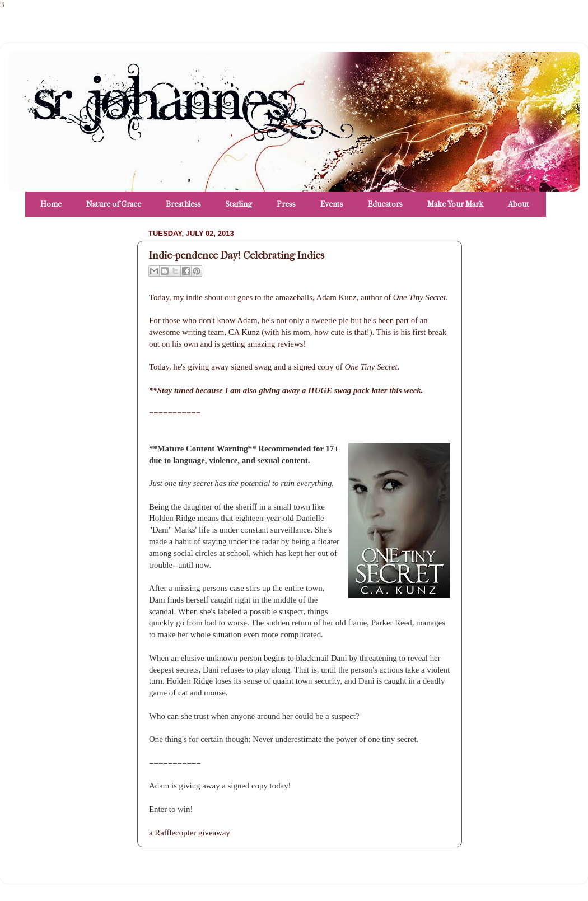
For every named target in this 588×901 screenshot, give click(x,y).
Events (332, 204)
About (519, 204)
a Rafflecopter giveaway (190, 833)
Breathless (183, 204)
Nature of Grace (114, 204)
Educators (385, 204)
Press (286, 204)
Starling (239, 204)
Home (51, 204)
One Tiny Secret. (421, 297)
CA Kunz (245, 332)
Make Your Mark (455, 204)
